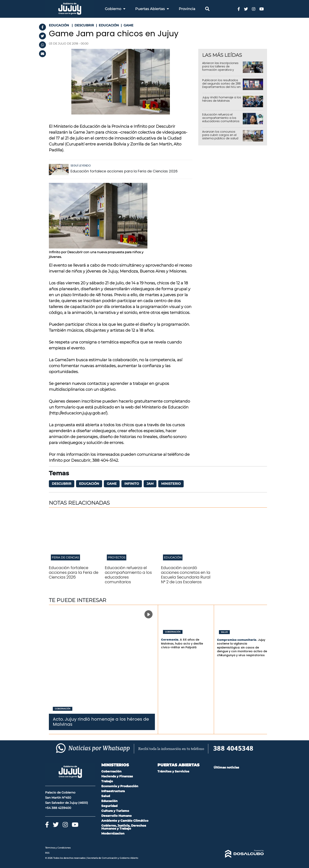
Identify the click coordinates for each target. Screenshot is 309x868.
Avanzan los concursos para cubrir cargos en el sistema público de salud (220, 135)
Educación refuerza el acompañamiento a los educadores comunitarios (221, 118)
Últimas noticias (226, 767)
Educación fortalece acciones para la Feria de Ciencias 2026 (124, 171)
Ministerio (171, 484)
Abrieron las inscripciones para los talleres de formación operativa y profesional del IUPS (220, 68)
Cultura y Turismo (115, 811)
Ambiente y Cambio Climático (125, 821)
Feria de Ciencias (65, 557)
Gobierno (115, 9)
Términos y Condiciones (58, 848)
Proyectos (117, 557)
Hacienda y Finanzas (117, 776)
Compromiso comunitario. (237, 640)
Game (112, 484)
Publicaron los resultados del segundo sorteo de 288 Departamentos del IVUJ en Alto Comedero (221, 85)
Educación (89, 484)
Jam (150, 484)
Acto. (58, 719)
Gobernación (63, 709)
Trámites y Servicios (173, 771)
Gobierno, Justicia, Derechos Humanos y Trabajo (124, 827)
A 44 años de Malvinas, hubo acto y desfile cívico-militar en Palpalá (182, 643)
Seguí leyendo (81, 166)
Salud (224, 632)
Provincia (187, 9)
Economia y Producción (120, 786)
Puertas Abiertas (152, 9)
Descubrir (62, 484)
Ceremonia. (170, 640)
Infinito (132, 484)
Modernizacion (113, 833)
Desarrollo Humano (116, 816)
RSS (47, 853)
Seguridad (109, 806)
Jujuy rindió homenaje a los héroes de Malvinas (222, 99)
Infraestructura (113, 791)
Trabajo (107, 781)
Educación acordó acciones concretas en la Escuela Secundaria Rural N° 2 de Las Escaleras (186, 575)
